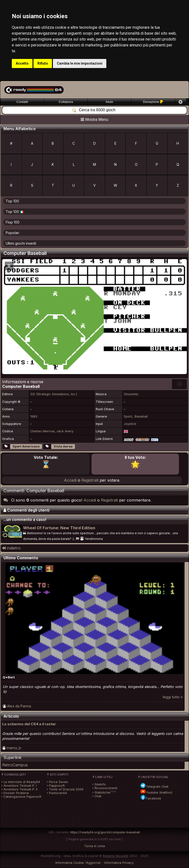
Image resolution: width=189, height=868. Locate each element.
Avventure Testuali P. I (20, 786)
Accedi (70, 480)
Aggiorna (93, 863)
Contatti (22, 102)
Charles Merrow (42, 431)
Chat (98, 796)
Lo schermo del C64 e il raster (29, 724)
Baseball (141, 416)
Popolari (12, 233)
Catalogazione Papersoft (22, 797)
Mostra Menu (94, 119)
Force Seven (58, 782)
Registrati (90, 480)
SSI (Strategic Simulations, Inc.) (54, 394)
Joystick (130, 424)
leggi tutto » (173, 697)
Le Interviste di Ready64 (22, 782)
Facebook (151, 798)
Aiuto (109, 102)
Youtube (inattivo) (156, 792)
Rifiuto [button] (43, 63)
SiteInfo (100, 784)
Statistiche (102, 792)
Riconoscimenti (106, 788)
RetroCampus (15, 765)
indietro (11, 548)
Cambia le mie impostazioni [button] (80, 63)
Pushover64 (58, 793)
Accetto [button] (22, 63)
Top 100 (12, 201)
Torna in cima (94, 846)
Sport (128, 416)
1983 (34, 416)
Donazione (153, 102)
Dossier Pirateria (16, 793)
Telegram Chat (154, 787)
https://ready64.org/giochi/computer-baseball (105, 832)
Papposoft (57, 786)
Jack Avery (65, 431)
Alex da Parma (19, 706)
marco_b (14, 748)
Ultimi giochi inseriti (21, 243)
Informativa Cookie (70, 863)
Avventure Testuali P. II (20, 789)
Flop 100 (13, 222)
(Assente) (131, 394)
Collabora (66, 102)
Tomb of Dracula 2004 (66, 789)
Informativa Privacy (119, 863)
